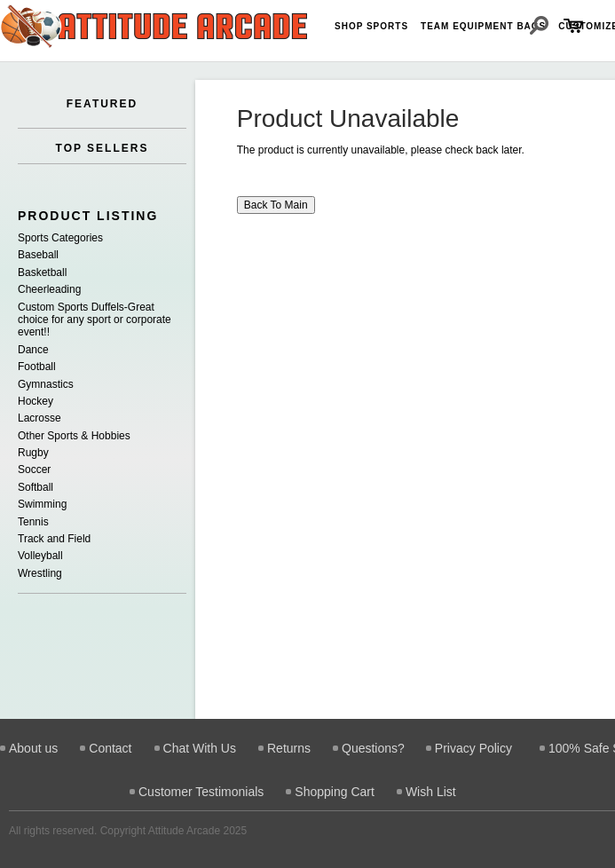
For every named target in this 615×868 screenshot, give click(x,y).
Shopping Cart (335, 792)
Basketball (42, 272)
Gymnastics (46, 384)
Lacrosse (39, 418)
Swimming (42, 504)
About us (33, 748)
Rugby (33, 453)
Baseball (38, 255)
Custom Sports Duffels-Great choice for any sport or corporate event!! (95, 320)
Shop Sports (371, 26)
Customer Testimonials (201, 792)
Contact (110, 748)
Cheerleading (49, 289)
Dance (33, 350)
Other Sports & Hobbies (74, 436)
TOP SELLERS (102, 148)
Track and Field (54, 539)
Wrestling (40, 573)
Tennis (33, 522)
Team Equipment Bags (483, 26)
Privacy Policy (473, 748)
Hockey (35, 401)
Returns (289, 748)
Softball (35, 487)
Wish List (431, 792)
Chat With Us (200, 748)
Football (37, 367)
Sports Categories (60, 238)
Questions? (373, 748)
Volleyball (40, 556)
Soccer (34, 470)
